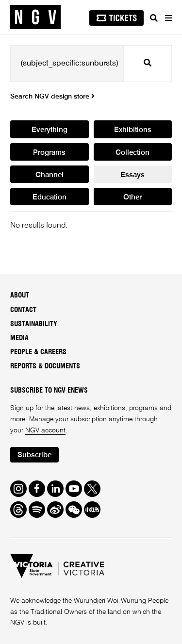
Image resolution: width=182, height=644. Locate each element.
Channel (50, 175)
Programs (49, 153)
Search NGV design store (52, 97)
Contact (23, 310)
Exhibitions (133, 130)
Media (19, 338)
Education (50, 197)
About (20, 296)
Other (132, 197)
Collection (132, 153)
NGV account (45, 430)
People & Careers (38, 352)
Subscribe (34, 455)
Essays (132, 175)
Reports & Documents (45, 366)
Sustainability (34, 324)
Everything (50, 130)
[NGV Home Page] (35, 17)
